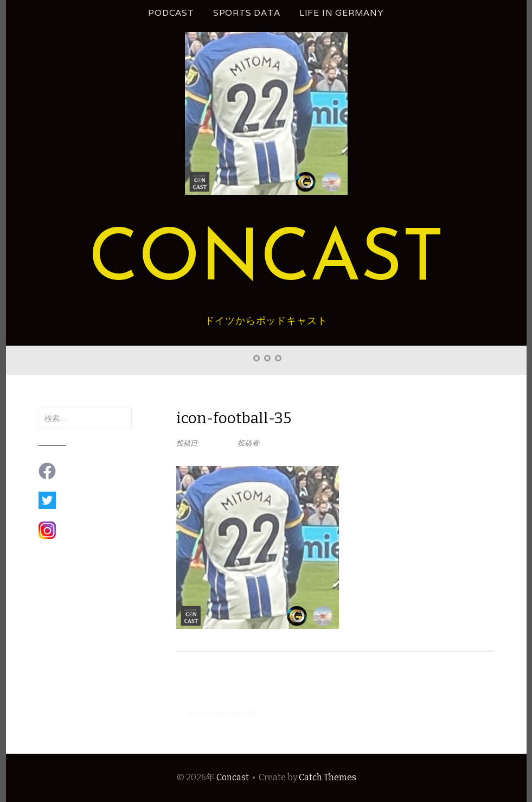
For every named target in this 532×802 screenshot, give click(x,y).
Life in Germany (342, 13)
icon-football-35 (216, 713)
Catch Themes (328, 777)
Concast (266, 261)
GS (267, 443)
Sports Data (247, 13)
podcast (171, 13)
